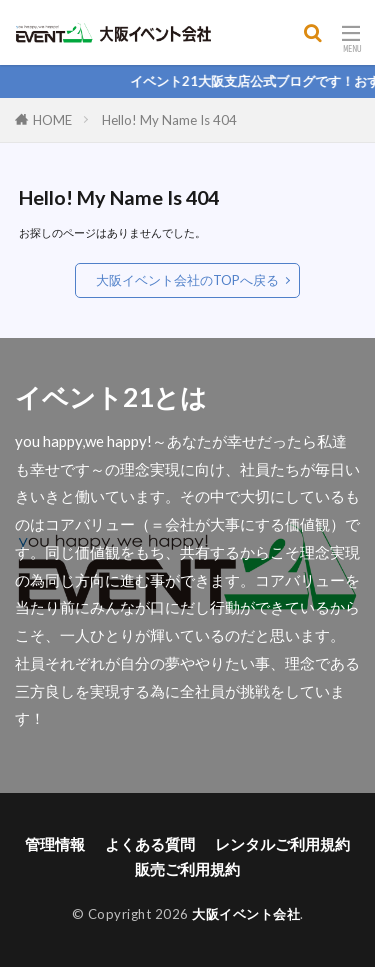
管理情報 (55, 844)
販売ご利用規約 (187, 869)
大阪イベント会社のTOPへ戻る (187, 280)
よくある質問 (150, 844)
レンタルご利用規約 (282, 844)
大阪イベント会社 (246, 914)
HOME (52, 120)
